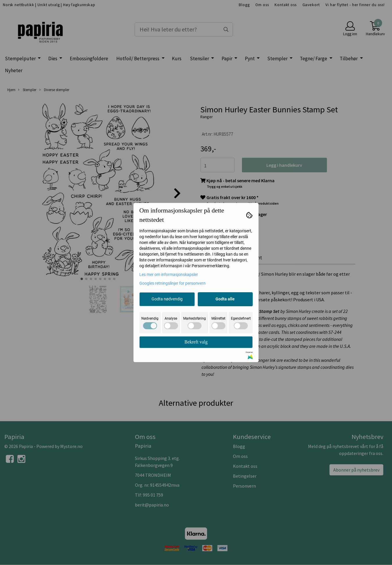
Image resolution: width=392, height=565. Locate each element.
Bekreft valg (196, 342)
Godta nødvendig (167, 299)
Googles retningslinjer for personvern (172, 283)
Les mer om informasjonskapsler (169, 274)
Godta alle (225, 299)
